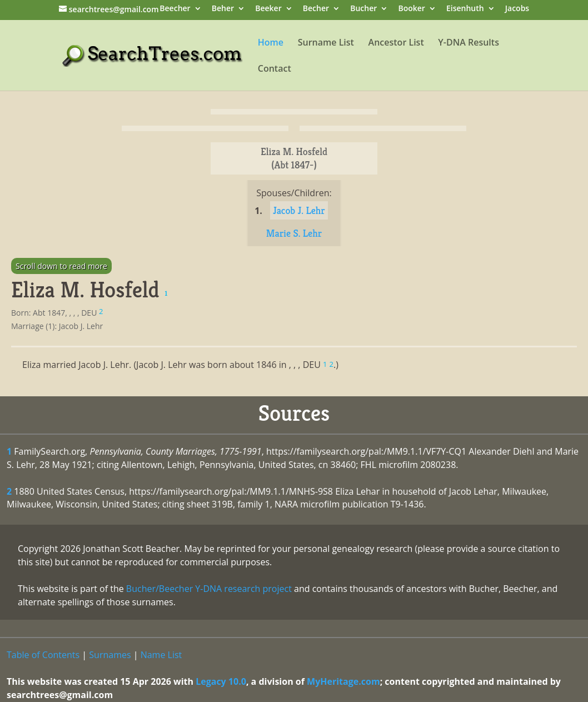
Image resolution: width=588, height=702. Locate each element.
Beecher (175, 9)
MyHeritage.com (343, 681)
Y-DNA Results (469, 43)
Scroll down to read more (61, 266)
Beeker (268, 9)
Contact (275, 69)
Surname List (326, 43)
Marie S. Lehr (294, 233)
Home (271, 43)
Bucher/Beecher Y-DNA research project (209, 589)
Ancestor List (396, 43)
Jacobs (517, 9)
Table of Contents (43, 655)
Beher (223, 9)
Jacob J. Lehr (299, 210)
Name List (161, 655)
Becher (316, 9)
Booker (411, 9)
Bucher (363, 9)
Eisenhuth (465, 9)
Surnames (110, 655)
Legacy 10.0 (221, 681)
